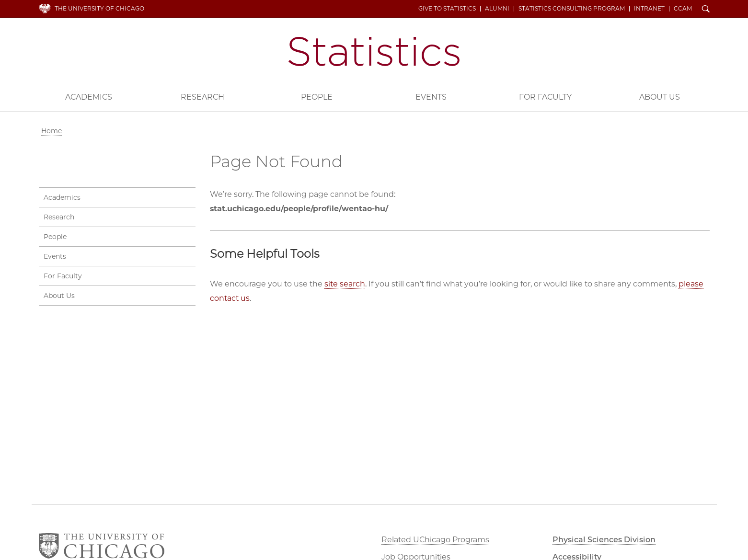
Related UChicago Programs (435, 540)
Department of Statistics (374, 51)
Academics (89, 97)
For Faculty (545, 97)
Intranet (649, 9)
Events (431, 97)
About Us (660, 97)
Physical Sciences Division (604, 540)
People (317, 97)
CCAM (683, 9)
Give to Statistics (447, 9)
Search (706, 10)
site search (345, 284)
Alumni (497, 9)
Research (202, 97)
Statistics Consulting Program (572, 9)
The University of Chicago (99, 8)
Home (52, 131)
